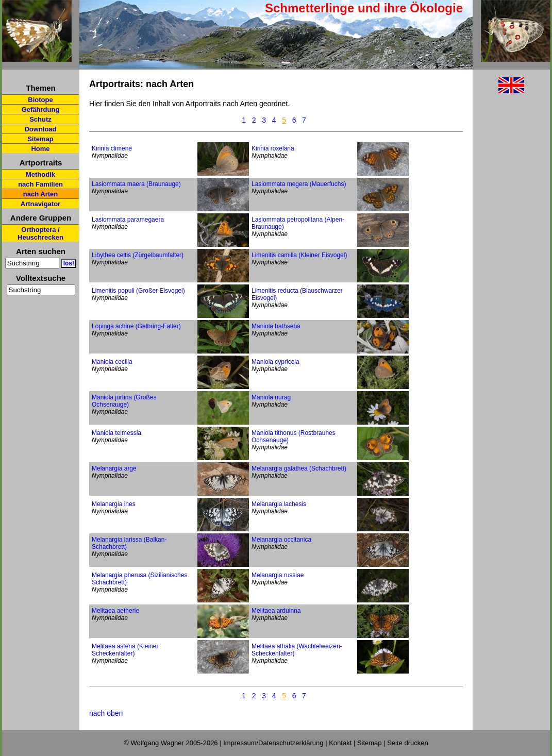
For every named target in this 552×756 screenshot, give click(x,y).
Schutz (40, 119)
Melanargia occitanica (281, 540)
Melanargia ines (114, 504)
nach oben (106, 713)
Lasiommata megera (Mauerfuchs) (299, 184)
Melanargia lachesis (279, 504)
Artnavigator (40, 204)
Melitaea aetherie (115, 611)
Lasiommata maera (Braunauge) (136, 184)
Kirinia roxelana (273, 148)
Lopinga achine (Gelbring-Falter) (136, 326)
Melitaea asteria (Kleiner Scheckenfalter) (125, 650)
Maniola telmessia (116, 433)
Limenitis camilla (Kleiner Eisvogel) (299, 255)
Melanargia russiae (278, 575)
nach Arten (40, 194)
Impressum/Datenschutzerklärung (273, 743)
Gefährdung (41, 110)
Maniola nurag (271, 397)
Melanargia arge (114, 468)
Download (40, 129)
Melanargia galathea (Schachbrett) (299, 468)
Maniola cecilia (112, 362)
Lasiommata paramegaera (128, 220)
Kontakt (340, 743)
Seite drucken (408, 743)
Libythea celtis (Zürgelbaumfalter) (138, 255)
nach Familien (40, 184)
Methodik (40, 174)
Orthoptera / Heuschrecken (40, 233)
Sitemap (40, 139)
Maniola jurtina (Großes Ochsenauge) (124, 401)
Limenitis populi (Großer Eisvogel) (138, 291)
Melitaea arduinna (276, 611)
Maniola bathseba (276, 326)
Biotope (40, 100)
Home (40, 149)
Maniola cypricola (275, 362)
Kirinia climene (112, 148)
